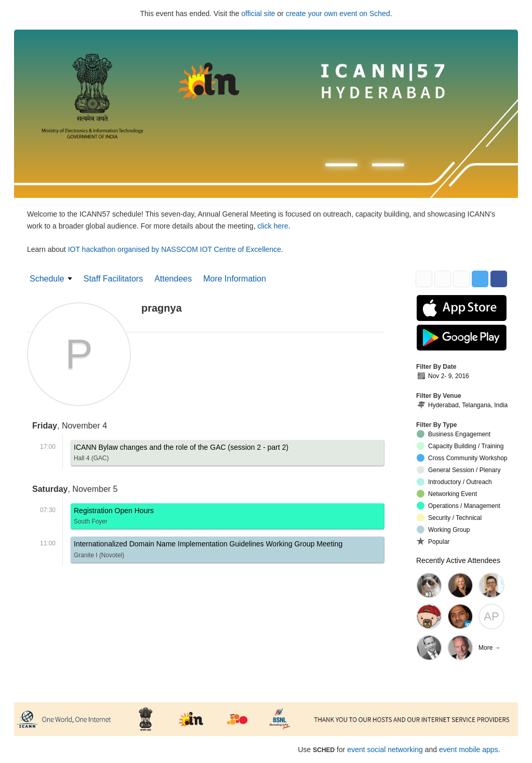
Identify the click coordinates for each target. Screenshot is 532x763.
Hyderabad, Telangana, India (462, 405)
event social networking (385, 749)
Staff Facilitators (113, 279)
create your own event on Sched (338, 14)
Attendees (173, 279)
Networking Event (447, 494)
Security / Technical (449, 518)
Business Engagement (454, 434)
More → (490, 648)
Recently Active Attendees (458, 560)
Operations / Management (458, 506)
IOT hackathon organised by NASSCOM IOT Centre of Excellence (175, 249)
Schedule (47, 279)
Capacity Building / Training (460, 446)
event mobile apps (469, 749)
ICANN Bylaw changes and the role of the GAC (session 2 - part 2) (181, 454)
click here (273, 226)
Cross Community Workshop (462, 458)
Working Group (443, 530)
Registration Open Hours (114, 518)
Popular (433, 541)
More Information (235, 279)
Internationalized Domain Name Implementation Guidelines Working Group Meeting (208, 551)
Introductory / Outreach (454, 482)
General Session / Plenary (458, 470)
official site (258, 14)
